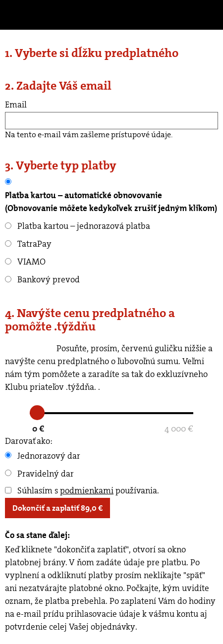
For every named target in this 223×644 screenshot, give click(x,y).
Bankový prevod (42, 279)
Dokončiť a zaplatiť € (57, 508)
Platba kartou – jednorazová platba (78, 226)
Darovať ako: (29, 441)
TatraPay (28, 244)
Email (16, 105)
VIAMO (25, 262)
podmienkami (87, 490)
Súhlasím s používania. (82, 490)
